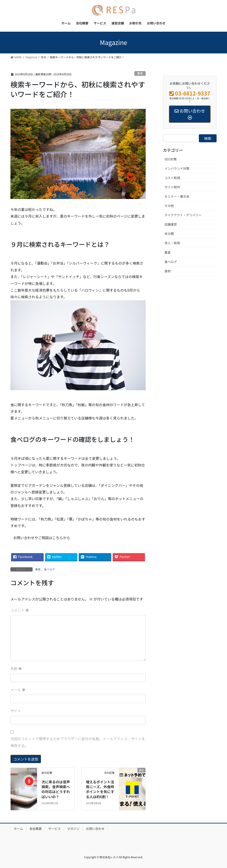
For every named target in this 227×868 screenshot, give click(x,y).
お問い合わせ (95, 829)
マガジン (73, 829)
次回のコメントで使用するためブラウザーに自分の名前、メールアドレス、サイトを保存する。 (78, 742)
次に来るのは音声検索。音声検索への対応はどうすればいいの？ (56, 789)
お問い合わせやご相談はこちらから (42, 538)
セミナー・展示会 (177, 196)
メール (18, 690)
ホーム (18, 829)
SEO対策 (171, 159)
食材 (168, 271)
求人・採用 (172, 243)
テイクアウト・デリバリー (183, 215)
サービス (55, 829)
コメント (20, 610)
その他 (169, 206)
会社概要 (36, 829)
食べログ (49, 569)
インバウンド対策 (177, 168)
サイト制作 (172, 187)
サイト (16, 711)
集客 (140, 73)
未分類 (169, 234)
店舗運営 (171, 224)
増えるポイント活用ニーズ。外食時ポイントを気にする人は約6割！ (100, 789)
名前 (16, 668)
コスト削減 (172, 178)
